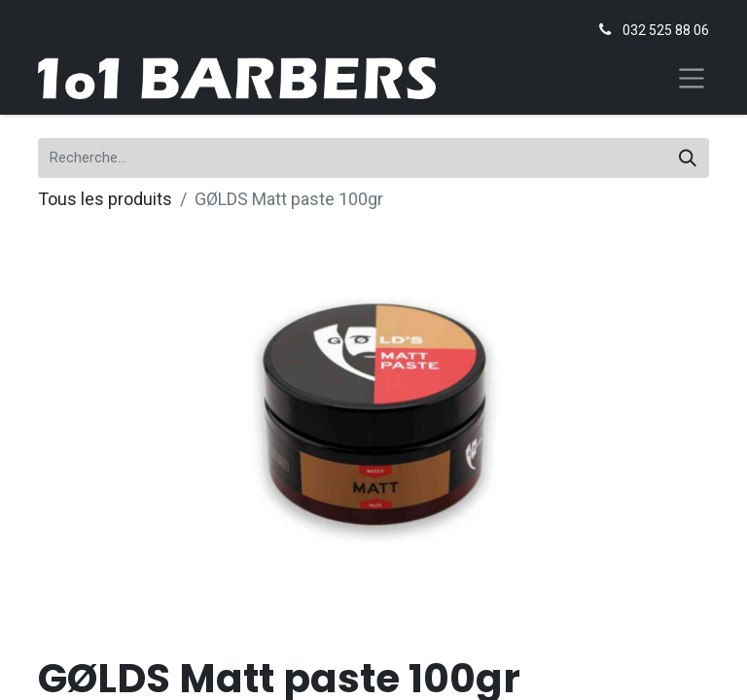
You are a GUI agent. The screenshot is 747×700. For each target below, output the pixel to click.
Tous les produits (105, 199)
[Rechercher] (688, 158)
